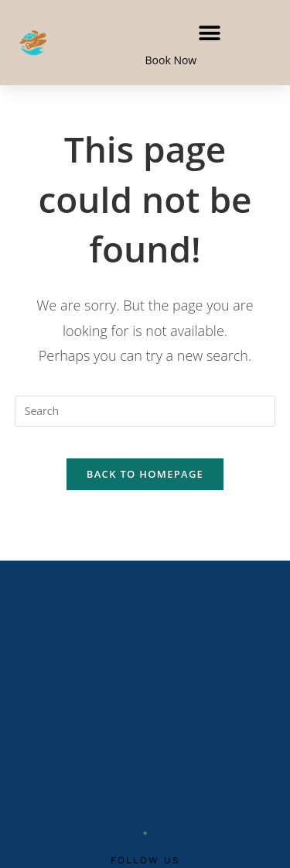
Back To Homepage (145, 474)
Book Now (171, 60)
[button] (210, 33)
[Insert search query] (145, 411)
